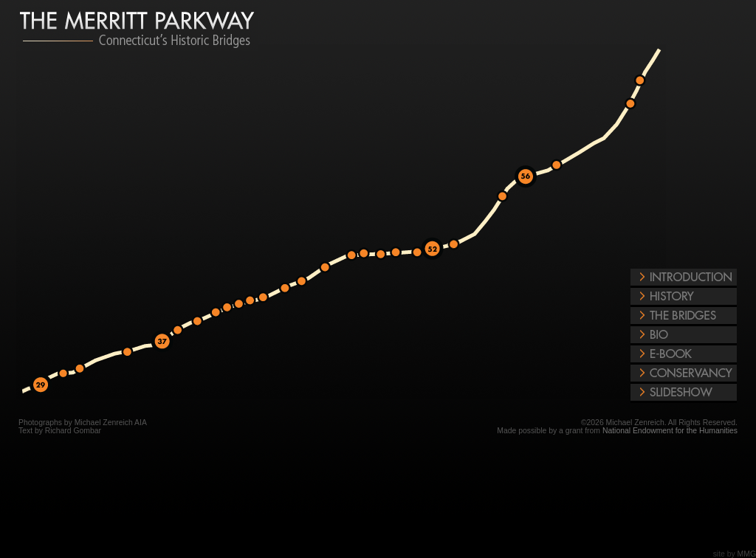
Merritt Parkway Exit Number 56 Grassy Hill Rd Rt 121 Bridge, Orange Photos (524, 173)
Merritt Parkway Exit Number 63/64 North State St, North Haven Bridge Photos (635, 105)
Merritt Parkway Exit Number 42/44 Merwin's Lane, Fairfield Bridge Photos (289, 289)
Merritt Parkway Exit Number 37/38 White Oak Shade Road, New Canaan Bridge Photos (182, 331)
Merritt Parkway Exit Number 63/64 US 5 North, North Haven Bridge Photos (645, 81)
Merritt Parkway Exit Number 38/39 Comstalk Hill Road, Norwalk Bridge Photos (202, 322)
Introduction (684, 278)
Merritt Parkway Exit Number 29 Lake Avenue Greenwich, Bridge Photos (39, 379)
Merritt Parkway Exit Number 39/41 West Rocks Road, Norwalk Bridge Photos (220, 313)
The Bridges (684, 317)
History (684, 297)
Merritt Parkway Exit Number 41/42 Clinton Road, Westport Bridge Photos (254, 301)
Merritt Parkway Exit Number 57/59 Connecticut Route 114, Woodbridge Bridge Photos (561, 165)
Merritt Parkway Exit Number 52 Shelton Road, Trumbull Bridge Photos (430, 245)
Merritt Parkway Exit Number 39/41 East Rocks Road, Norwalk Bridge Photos (232, 308)
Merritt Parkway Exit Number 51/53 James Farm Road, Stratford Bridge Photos (458, 245)
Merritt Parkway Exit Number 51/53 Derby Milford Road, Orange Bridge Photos (507, 197)
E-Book (684, 355)
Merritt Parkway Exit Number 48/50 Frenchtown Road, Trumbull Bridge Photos (400, 253)
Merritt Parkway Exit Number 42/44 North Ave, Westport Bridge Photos (267, 298)
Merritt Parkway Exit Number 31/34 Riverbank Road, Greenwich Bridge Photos (84, 369)
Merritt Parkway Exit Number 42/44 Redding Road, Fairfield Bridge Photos (306, 282)
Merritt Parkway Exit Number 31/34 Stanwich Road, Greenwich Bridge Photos (68, 374)
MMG (747, 554)
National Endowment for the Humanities (670, 431)
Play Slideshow (684, 393)
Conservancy (684, 374)
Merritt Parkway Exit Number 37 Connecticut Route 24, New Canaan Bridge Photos (161, 337)
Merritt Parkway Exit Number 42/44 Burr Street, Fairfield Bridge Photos (329, 268)
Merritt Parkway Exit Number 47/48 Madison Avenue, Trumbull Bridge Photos (385, 255)
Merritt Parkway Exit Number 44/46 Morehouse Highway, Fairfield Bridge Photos (356, 256)
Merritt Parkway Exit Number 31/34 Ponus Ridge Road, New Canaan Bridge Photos (132, 353)
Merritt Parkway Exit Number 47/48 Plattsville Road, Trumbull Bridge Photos (368, 254)
